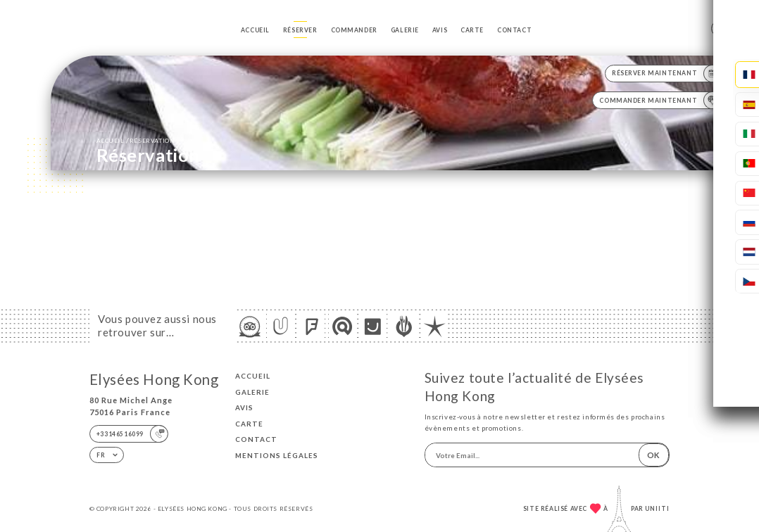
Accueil (255, 30)
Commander (354, 30)
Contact (514, 30)
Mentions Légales (277, 455)
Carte (472, 30)
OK (653, 455)
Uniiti (657, 509)
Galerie (405, 30)
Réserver (300, 30)
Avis (440, 30)
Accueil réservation (136, 140)
